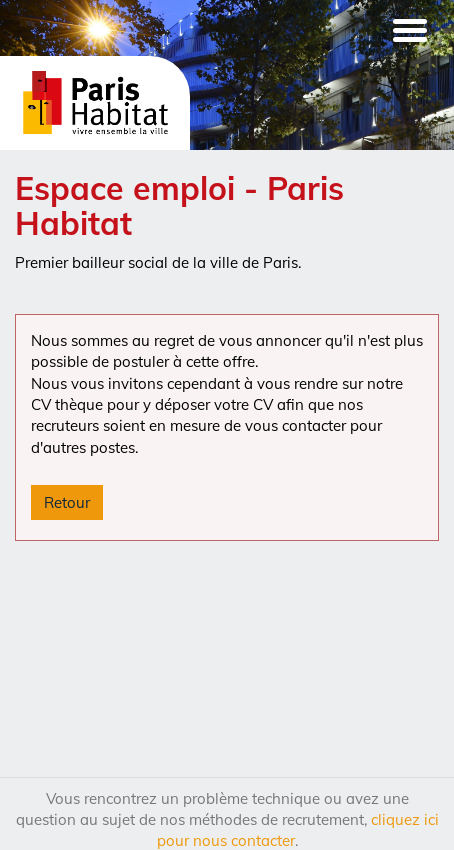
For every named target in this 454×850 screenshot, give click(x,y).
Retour (67, 502)
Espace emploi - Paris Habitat (179, 205)
